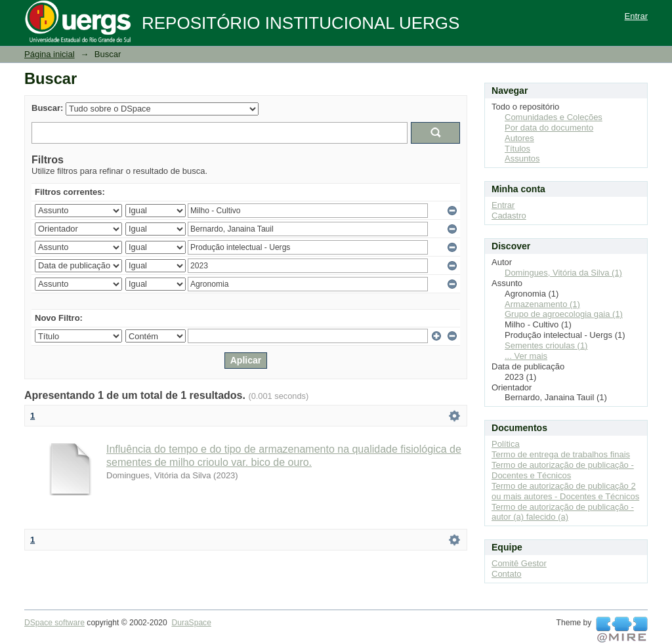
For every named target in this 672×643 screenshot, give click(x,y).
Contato (507, 574)
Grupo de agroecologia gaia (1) (564, 314)
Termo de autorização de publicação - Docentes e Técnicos (563, 470)
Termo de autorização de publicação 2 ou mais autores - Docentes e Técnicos (565, 491)
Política (506, 444)
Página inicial (50, 54)
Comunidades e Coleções (554, 117)
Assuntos (522, 158)
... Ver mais (526, 356)
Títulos (517, 149)
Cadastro (509, 216)
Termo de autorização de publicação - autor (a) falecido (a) (563, 512)
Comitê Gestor (519, 563)
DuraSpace (191, 623)
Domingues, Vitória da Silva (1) (563, 273)
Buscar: (47, 108)
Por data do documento (549, 128)
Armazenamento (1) (542, 304)
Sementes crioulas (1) (546, 345)
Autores (519, 138)
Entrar (636, 16)
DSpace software (54, 623)
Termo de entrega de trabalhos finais (561, 454)
